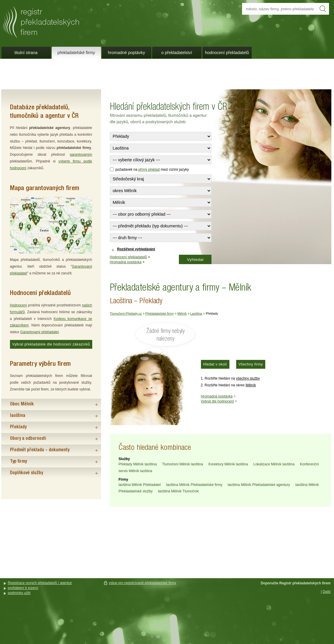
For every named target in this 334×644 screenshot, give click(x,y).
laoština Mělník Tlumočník (178, 491)
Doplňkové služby (26, 473)
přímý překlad (149, 170)
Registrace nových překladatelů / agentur (40, 583)
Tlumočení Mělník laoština (183, 464)
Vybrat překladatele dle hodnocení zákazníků (51, 344)
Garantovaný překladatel (40, 332)
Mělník (251, 385)
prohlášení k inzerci (23, 588)
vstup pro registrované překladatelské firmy (143, 583)
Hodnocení (19, 305)
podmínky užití (19, 593)
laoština (18, 416)
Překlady (18, 427)
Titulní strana (26, 53)
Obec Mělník (22, 404)
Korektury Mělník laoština (228, 464)
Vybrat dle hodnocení (218, 401)
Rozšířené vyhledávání (136, 249)
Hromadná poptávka (126, 262)
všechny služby (248, 378)
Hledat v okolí (215, 364)
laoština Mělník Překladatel (140, 485)
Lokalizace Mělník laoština (274, 464)
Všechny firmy (251, 364)
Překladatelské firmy (76, 53)
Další (327, 592)
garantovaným (81, 155)
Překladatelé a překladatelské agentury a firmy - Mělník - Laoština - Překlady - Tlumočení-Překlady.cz (79, 20)
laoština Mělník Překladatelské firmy (194, 485)
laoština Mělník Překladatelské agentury (259, 485)
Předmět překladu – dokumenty (40, 450)
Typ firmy (18, 462)
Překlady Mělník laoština (138, 464)
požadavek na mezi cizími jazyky (149, 170)
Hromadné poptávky (126, 53)
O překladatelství (177, 53)
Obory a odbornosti (28, 439)
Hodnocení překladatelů (129, 257)
